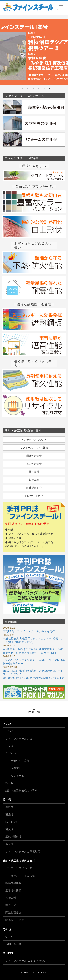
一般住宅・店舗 (17, 761)
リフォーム (12, 746)
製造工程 (34, 480)
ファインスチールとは (19, 739)
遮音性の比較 (34, 464)
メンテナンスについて (34, 440)
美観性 (9, 807)
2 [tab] (44, 89)
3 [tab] (39, 89)
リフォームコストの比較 (34, 448)
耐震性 (9, 815)
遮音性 (9, 844)
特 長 (9, 783)
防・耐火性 (12, 822)
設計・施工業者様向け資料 (22, 790)
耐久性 (9, 829)
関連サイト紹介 (34, 496)
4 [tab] (33, 89)
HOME (10, 731)
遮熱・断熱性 (14, 837)
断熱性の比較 (34, 456)
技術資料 (34, 472)
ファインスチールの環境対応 (23, 852)
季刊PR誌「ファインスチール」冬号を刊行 (29, 631)
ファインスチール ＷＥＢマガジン (26, 961)
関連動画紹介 (34, 488)
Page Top (34, 711)
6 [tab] (22, 89)
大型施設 (14, 768)
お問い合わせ (14, 944)
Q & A (9, 937)
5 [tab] (28, 89)
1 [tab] (50, 89)
